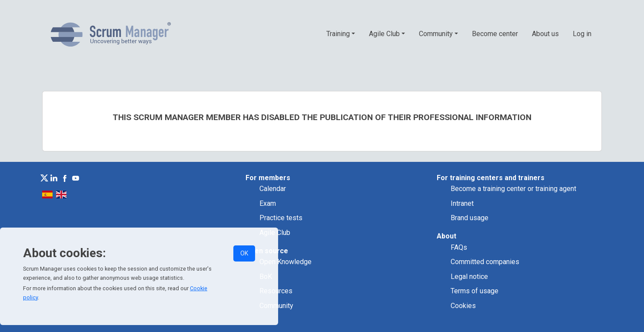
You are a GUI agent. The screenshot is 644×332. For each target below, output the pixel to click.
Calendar (273, 189)
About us (545, 34)
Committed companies (485, 262)
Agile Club (384, 34)
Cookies (463, 306)
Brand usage (470, 218)
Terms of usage (475, 291)
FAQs (459, 247)
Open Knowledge (285, 262)
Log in (582, 34)
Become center (495, 34)
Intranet (462, 203)
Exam (268, 203)
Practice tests (281, 218)
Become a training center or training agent (513, 189)
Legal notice (469, 277)
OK (244, 253)
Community (436, 34)
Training (338, 34)
